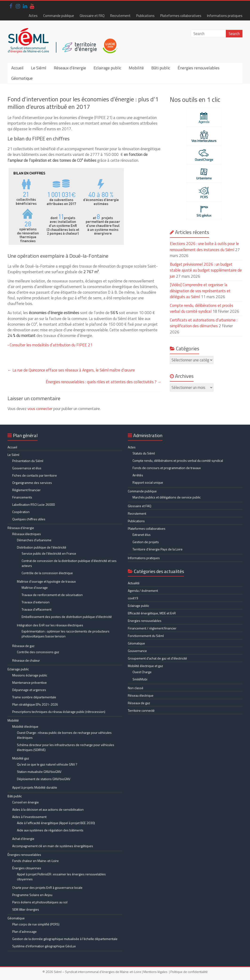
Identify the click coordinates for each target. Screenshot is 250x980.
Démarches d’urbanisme (34, 540)
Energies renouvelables (145, 621)
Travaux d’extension (36, 602)
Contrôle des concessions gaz (38, 652)
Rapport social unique (148, 482)
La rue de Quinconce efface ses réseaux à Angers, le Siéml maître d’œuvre (71, 370)
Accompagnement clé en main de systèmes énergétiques (53, 846)
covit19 (133, 598)
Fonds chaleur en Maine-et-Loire (35, 861)
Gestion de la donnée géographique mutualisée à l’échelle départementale (65, 939)
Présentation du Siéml (28, 461)
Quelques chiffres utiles (29, 519)
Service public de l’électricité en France (49, 553)
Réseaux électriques (27, 534)
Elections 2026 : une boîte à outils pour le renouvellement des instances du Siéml (204, 247)
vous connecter (40, 409)
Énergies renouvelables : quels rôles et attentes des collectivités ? (104, 382)
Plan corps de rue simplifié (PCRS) (36, 924)
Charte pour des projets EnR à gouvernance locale (47, 887)
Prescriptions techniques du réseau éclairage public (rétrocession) (59, 712)
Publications (145, 16)
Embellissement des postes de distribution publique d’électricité (67, 617)
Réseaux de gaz (23, 646)
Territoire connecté (141, 710)
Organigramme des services (32, 483)
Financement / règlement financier (152, 628)
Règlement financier (26, 490)
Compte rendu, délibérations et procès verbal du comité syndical (202, 308)
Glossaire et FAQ (92, 16)
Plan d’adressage (24, 931)
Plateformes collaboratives (181, 16)
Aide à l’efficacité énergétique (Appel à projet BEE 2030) (56, 823)
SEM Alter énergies (26, 909)
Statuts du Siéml (144, 453)
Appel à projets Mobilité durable (35, 787)
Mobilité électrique (25, 726)
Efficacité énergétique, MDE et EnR (152, 613)
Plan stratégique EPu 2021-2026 (35, 704)
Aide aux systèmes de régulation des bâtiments (50, 830)
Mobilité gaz (21, 758)
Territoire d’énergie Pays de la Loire (158, 549)
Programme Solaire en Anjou (32, 895)
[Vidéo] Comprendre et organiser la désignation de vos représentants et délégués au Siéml (200, 291)
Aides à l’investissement (29, 817)
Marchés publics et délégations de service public (167, 497)
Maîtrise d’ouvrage (35, 587)
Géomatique (22, 78)
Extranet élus (142, 535)
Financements (22, 497)
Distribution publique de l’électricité (42, 547)
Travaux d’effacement (37, 609)
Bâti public (161, 68)
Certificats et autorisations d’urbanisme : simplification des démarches (204, 323)
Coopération (21, 512)
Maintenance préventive (29, 682)
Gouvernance (137, 651)
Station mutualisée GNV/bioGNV (39, 772)
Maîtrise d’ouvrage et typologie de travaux (46, 581)
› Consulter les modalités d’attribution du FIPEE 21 (50, 345)
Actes (33, 16)
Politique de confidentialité (189, 972)
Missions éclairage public (30, 675)
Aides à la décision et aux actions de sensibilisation (48, 809)
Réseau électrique (141, 695)
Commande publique (59, 16)
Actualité (134, 583)
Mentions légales (155, 972)
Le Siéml (39, 68)
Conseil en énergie (25, 802)
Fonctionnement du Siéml (146, 636)
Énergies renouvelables (199, 68)
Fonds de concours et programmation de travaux (167, 468)
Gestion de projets (146, 542)
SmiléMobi (140, 679)
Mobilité (136, 68)
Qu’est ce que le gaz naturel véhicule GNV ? (47, 764)
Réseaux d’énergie (70, 68)
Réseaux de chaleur (26, 660)
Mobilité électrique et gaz (145, 666)
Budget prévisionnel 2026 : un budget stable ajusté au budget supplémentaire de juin (206, 270)
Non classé (136, 688)
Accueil (17, 68)
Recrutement (120, 16)
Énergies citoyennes (27, 868)
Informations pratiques (225, 16)
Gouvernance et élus (27, 468)
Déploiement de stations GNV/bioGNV (44, 779)
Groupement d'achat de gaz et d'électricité (157, 658)
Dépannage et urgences (29, 690)
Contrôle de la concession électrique (47, 573)
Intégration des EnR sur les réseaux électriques (50, 625)
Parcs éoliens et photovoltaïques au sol (40, 902)
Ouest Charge (142, 672)
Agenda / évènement (143, 591)
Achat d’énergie (23, 839)
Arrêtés (138, 475)
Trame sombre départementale (34, 697)
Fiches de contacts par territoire (35, 475)
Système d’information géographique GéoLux (44, 946)
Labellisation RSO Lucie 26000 (33, 504)
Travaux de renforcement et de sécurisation (52, 595)
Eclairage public (107, 68)
